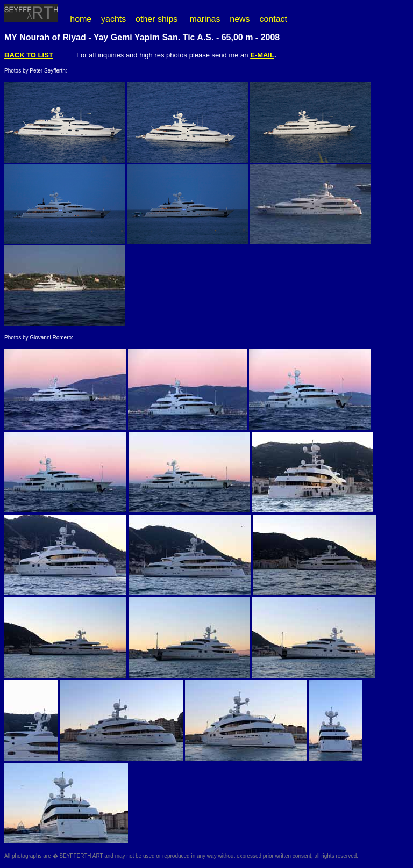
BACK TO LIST (29, 55)
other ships (156, 19)
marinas (205, 19)
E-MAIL (262, 55)
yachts (113, 19)
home (81, 19)
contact (273, 19)
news (240, 19)
